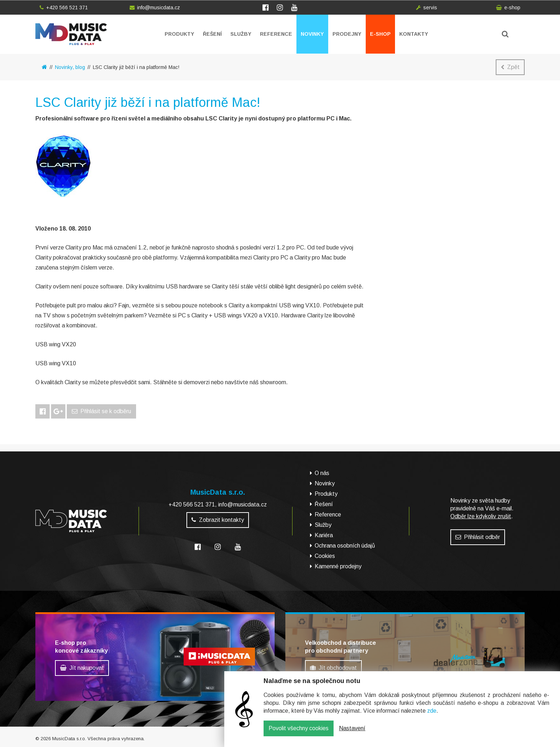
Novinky (312, 34)
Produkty (179, 34)
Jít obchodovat (333, 668)
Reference (276, 34)
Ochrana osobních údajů (345, 546)
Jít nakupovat (82, 668)
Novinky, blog (70, 67)
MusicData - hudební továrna (71, 34)
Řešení (212, 34)
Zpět (510, 67)
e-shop (508, 8)
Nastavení (352, 734)
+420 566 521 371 (64, 8)
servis (427, 8)
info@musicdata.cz (155, 8)
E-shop (380, 34)
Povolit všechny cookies (299, 734)
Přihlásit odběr (478, 537)
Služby (241, 34)
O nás (322, 473)
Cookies (325, 556)
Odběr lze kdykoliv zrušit (481, 516)
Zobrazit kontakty (218, 520)
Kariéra (324, 535)
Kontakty (414, 34)
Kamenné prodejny (338, 566)
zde (432, 716)
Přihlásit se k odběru (101, 411)
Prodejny (347, 34)
